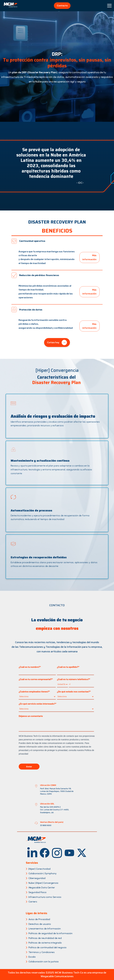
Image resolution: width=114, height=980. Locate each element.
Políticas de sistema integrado (45, 943)
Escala (32, 957)
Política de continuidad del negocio (47, 947)
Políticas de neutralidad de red (45, 938)
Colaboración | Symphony (43, 873)
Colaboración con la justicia (43, 962)
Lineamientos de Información (45, 929)
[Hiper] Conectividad (39, 869)
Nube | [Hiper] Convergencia (43, 883)
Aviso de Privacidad (39, 919)
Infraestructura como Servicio (45, 897)
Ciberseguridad (37, 878)
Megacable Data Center (42, 888)
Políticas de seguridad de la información (50, 933)
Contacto (62, 6)
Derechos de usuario (40, 924)
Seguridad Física (37, 892)
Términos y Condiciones (42, 952)
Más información (89, 257)
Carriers (33, 902)
